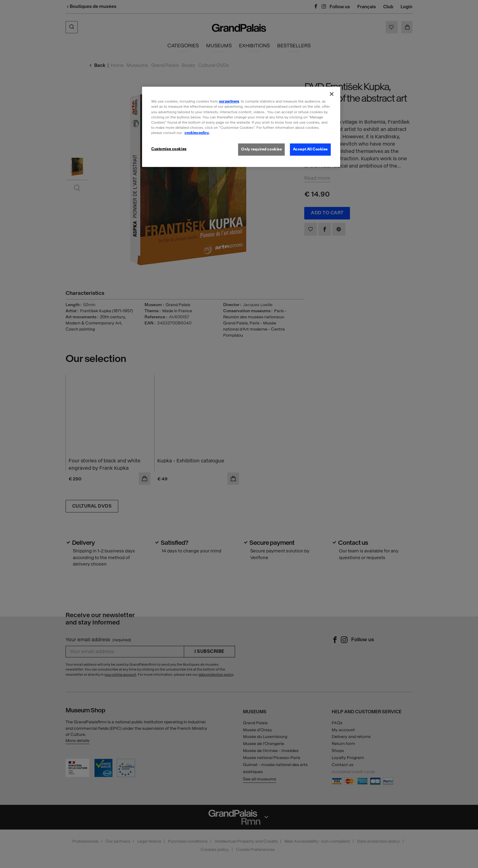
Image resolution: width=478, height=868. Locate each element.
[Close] (332, 94)
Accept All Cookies (310, 149)
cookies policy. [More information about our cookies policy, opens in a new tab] (197, 133)
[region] (241, 127)
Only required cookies (261, 149)
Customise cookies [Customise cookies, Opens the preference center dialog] (169, 149)
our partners (229, 101)
